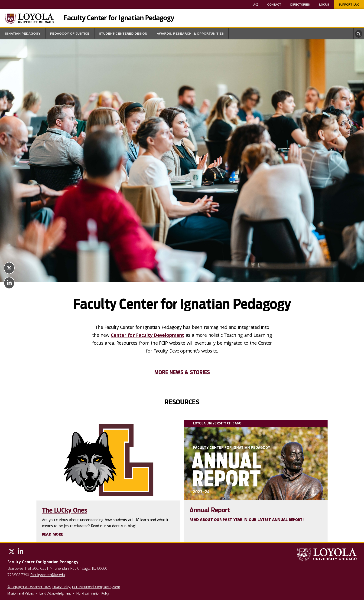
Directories (300, 5)
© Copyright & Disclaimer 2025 (29, 587)
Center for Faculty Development (147, 335)
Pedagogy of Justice (70, 34)
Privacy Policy (61, 587)
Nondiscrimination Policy (93, 593)
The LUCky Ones (65, 510)
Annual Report (210, 510)
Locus (324, 5)
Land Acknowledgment (55, 593)
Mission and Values (21, 593)
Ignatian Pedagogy (23, 34)
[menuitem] (256, 5)
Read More (52, 534)
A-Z (256, 5)
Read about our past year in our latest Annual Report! (246, 520)
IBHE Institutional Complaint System (96, 587)
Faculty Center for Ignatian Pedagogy (119, 17)
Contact (274, 5)
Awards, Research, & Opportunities (190, 34)
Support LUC (349, 5)
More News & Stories (182, 372)
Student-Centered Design (123, 34)
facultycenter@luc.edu (48, 575)
